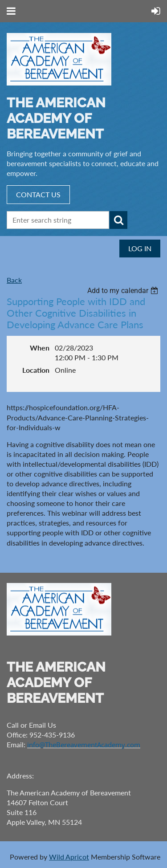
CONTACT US (38, 194)
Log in (140, 248)
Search (118, 220)
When (40, 348)
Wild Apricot (69, 857)
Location (36, 370)
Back (14, 280)
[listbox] (124, 291)
